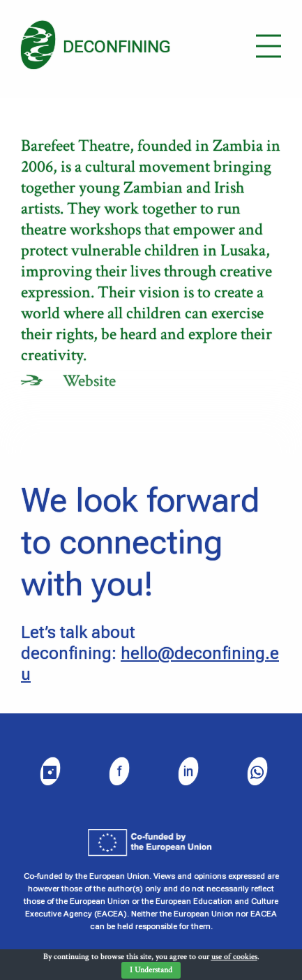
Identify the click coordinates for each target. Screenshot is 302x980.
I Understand (151, 970)
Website (89, 381)
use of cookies (234, 957)
